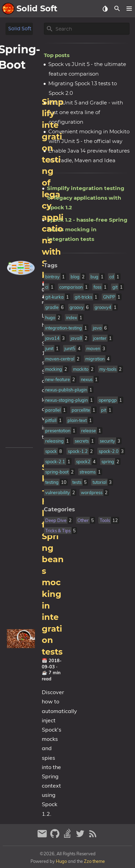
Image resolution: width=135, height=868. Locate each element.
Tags (51, 265)
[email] (43, 837)
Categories (59, 509)
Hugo (61, 861)
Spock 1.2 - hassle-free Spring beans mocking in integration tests (53, 560)
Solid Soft (20, 29)
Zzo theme (94, 861)
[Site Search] (92, 29)
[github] (56, 837)
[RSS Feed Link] (93, 837)
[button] (129, 9)
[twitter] (81, 837)
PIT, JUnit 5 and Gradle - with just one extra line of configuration (86, 113)
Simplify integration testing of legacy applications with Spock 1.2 (86, 198)
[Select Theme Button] (105, 9)
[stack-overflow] (68, 837)
